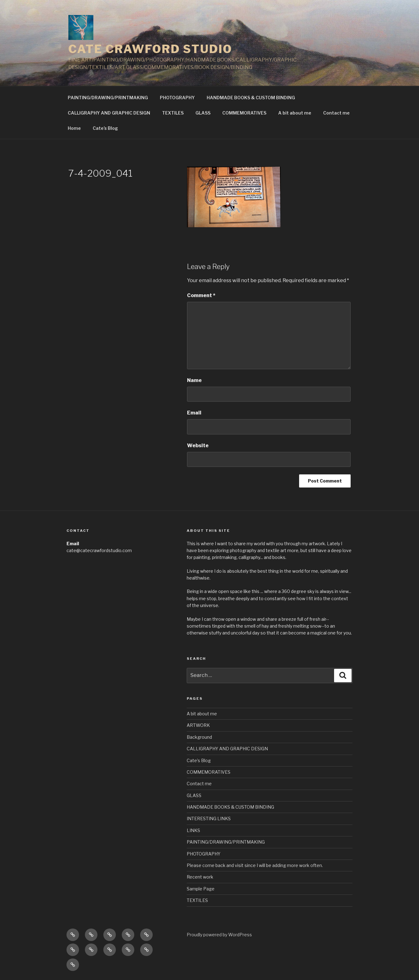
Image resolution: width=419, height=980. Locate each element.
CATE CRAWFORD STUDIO (150, 49)
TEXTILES (173, 113)
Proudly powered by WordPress (219, 935)
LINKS (193, 830)
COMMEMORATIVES (244, 113)
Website (198, 446)
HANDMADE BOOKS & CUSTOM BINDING (251, 98)
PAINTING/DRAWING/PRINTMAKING (108, 98)
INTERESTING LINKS (209, 818)
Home (74, 128)
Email (194, 413)
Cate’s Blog (105, 128)
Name (194, 380)
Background (199, 737)
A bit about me (295, 113)
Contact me (336, 113)
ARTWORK (198, 725)
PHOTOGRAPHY (177, 98)
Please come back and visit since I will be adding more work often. (255, 865)
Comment (201, 295)
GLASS (203, 113)
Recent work (200, 877)
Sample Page (201, 889)
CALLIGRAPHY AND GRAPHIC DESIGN (109, 113)
